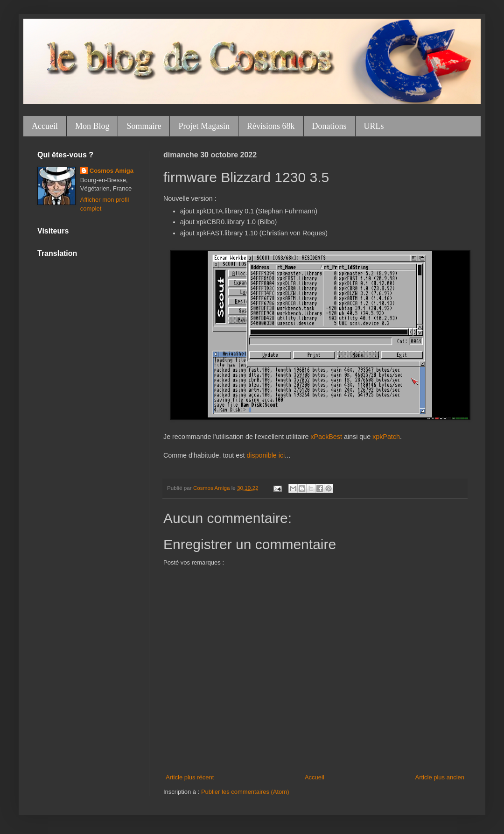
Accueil (45, 126)
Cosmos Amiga (112, 171)
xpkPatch (386, 437)
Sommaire (144, 126)
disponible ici (266, 455)
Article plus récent (190, 777)
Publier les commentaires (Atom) (245, 792)
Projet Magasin (204, 126)
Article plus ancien (440, 777)
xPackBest (326, 437)
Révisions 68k (271, 126)
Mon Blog (92, 126)
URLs (374, 126)
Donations (329, 126)
